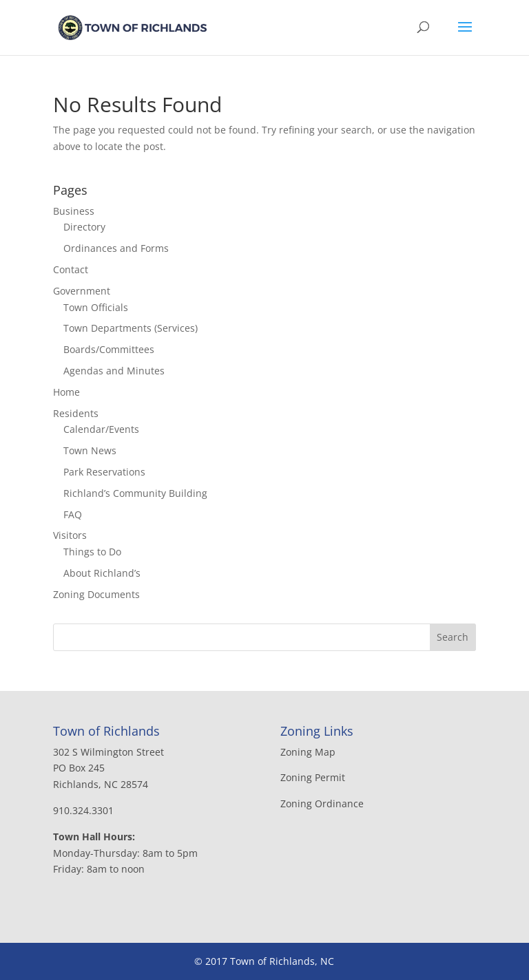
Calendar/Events (101, 429)
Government (82, 291)
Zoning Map (308, 752)
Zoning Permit (313, 777)
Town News (90, 450)
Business (74, 211)
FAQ (73, 514)
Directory (84, 227)
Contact (71, 269)
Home (66, 392)
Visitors (70, 535)
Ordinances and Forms (116, 248)
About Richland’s (102, 573)
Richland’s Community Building (135, 493)
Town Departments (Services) (131, 328)
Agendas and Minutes (114, 371)
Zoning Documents (96, 594)
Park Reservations (104, 472)
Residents (76, 413)
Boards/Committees (109, 349)
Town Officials (96, 307)
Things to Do (92, 552)
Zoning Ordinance (322, 803)
